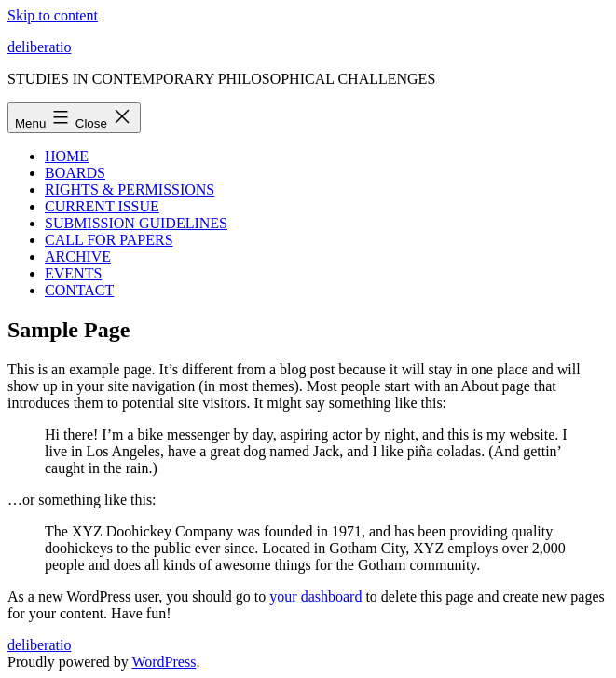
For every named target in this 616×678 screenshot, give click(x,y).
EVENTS (73, 273)
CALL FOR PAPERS (109, 240)
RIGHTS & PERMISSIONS (130, 190)
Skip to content (53, 15)
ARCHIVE (78, 257)
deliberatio (39, 47)
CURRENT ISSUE (102, 206)
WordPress (164, 662)
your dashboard (315, 597)
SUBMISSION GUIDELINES (136, 223)
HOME (67, 156)
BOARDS (75, 173)
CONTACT (79, 290)
